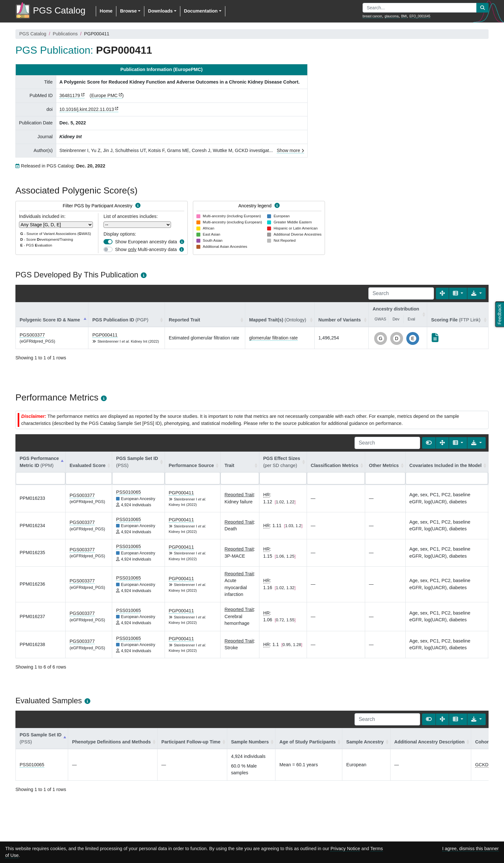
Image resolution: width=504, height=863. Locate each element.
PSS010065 (128, 492)
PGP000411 (105, 335)
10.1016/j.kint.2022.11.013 (87, 109)
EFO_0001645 (420, 16)
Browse (128, 11)
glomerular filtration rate (273, 338)
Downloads (160, 11)
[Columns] (458, 293)
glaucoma (392, 16)
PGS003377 (32, 335)
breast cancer (372, 16)
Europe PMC (104, 95)
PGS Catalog (33, 34)
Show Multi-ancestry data (146, 249)
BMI (404, 16)
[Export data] (477, 293)
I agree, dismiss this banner (471, 849)
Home (106, 11)
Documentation (201, 11)
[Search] (401, 293)
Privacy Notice (345, 849)
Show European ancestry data (146, 242)
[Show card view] (429, 443)
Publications (65, 34)
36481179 (70, 95)
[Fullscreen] (442, 293)
